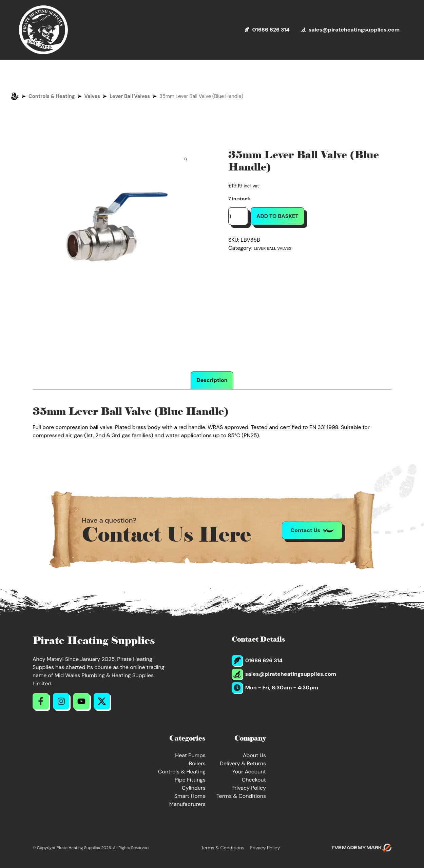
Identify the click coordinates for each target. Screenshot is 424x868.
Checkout (254, 780)
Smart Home (190, 796)
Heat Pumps (190, 755)
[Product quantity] (238, 216)
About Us (254, 755)
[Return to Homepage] (43, 30)
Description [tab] (212, 380)
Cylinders (194, 788)
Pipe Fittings (190, 780)
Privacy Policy (249, 788)
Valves (92, 96)
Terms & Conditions (241, 796)
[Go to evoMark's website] (362, 848)
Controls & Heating (52, 96)
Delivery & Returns (243, 763)
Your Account (249, 772)
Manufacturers (187, 804)
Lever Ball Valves (130, 96)
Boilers (197, 763)
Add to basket (277, 216)
